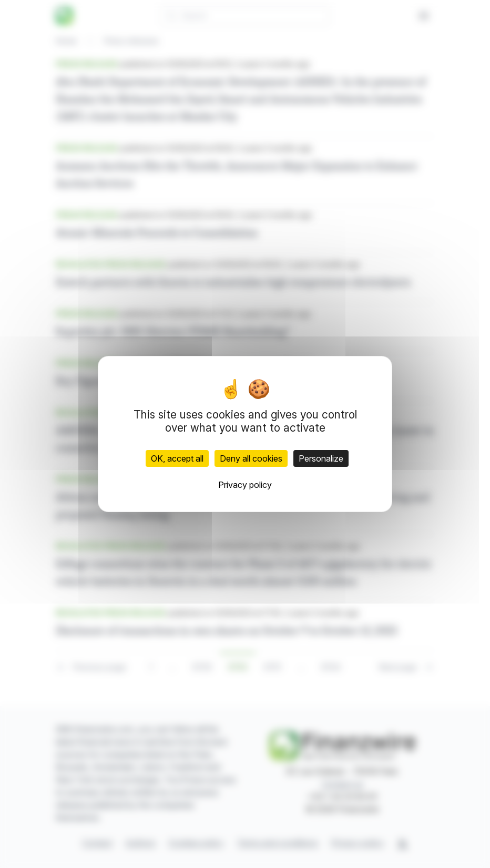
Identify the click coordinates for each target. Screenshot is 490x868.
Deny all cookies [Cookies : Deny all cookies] (251, 458)
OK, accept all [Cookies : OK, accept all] (177, 458)
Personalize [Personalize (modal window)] (321, 458)
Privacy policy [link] (245, 485)
